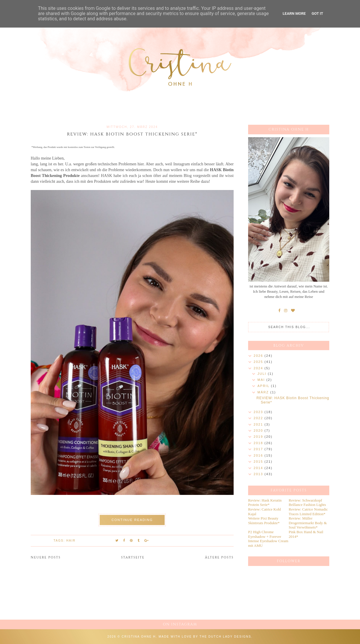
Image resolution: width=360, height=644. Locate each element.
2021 (259, 424)
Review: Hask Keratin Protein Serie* (265, 503)
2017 (259, 449)
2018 (259, 443)
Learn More (294, 13)
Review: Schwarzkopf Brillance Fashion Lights (307, 503)
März (264, 392)
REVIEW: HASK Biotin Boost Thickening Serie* (132, 134)
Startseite (133, 557)
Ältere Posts (219, 557)
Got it (317, 13)
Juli (263, 374)
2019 (259, 437)
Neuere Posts (46, 557)
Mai (262, 380)
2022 (259, 418)
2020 (259, 430)
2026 (259, 356)
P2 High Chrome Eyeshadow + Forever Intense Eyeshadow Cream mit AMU (268, 539)
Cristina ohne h (139, 637)
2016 (259, 455)
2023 (259, 412)
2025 (259, 362)
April (264, 386)
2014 (259, 468)
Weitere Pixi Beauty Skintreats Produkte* (264, 521)
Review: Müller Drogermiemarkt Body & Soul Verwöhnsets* (308, 523)
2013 (259, 474)
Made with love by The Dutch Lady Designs (205, 637)
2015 (259, 462)
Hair (71, 541)
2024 (259, 368)
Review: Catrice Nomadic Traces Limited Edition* (308, 512)
